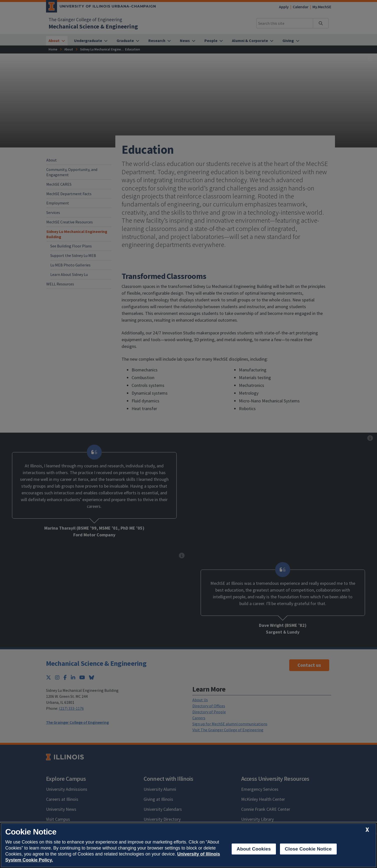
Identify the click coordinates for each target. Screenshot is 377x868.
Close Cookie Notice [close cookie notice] (308, 849)
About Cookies (254, 849)
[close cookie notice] (367, 830)
